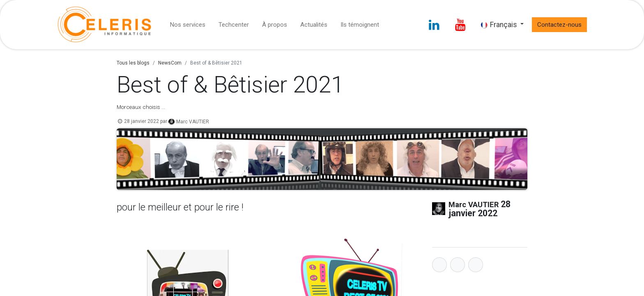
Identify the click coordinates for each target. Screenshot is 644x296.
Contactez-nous (559, 25)
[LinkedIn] (434, 25)
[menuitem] (188, 25)
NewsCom (170, 63)
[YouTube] (460, 25)
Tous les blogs (133, 63)
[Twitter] (458, 265)
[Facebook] (439, 265)
